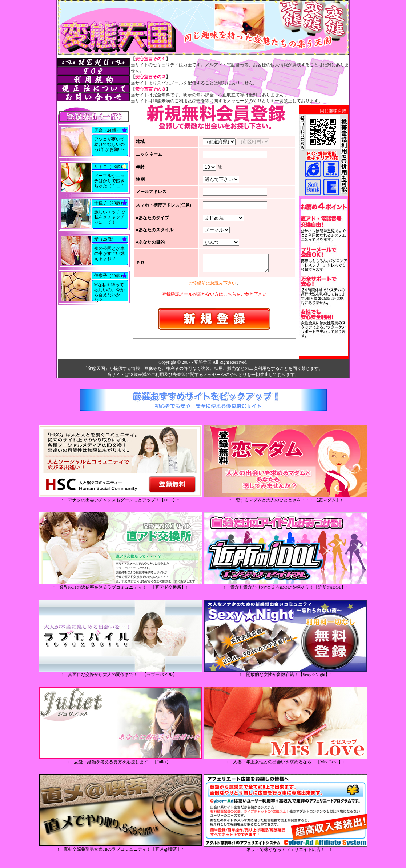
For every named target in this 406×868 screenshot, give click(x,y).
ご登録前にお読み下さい (212, 285)
